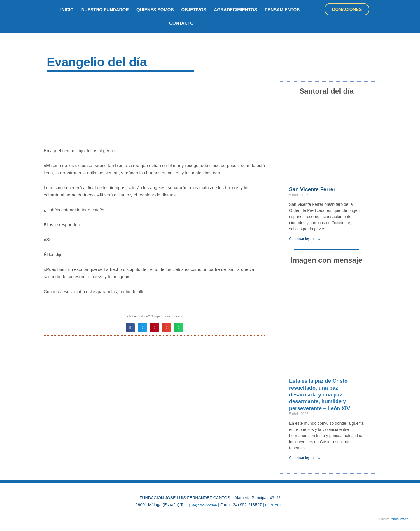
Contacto (181, 23)
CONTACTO (277, 505)
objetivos (194, 9)
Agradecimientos (235, 9)
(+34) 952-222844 (201, 505)
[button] (130, 328)
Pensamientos (282, 9)
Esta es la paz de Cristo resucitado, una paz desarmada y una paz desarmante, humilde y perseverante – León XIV (320, 395)
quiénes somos (155, 9)
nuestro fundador (105, 9)
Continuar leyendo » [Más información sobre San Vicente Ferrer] (305, 239)
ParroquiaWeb (399, 519)
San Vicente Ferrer (312, 189)
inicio (67, 9)
